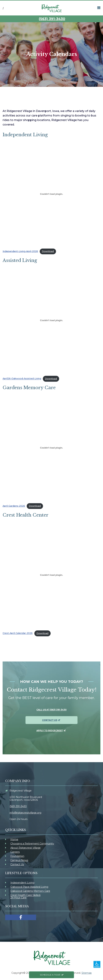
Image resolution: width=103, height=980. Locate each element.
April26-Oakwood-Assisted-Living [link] (22, 379)
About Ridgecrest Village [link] (25, 848)
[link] (51, 8)
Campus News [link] (19, 860)
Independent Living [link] (22, 883)
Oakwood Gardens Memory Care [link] (30, 891)
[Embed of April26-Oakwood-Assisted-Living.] (51, 320)
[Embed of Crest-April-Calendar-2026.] (51, 575)
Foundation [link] (17, 856)
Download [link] (48, 251)
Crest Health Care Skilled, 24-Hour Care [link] (26, 896)
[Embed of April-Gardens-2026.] (51, 448)
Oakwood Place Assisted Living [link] (29, 887)
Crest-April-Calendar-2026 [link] (18, 633)
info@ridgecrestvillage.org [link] (25, 813)
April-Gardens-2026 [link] (14, 506)
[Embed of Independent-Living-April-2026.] (51, 194)
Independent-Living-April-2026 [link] (20, 251)
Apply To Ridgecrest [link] (50, 730)
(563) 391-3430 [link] (52, 19)
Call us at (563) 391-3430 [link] (51, 710)
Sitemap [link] (87, 973)
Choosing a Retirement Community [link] (32, 844)
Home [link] (14, 839)
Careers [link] (15, 852)
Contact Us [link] (50, 720)
